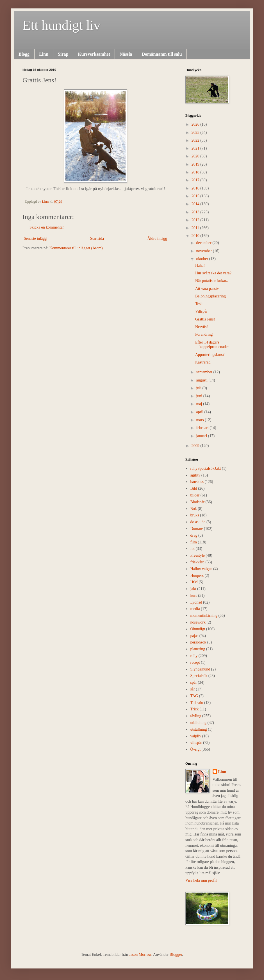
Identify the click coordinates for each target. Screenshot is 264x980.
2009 (196, 446)
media (195, 609)
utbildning (199, 723)
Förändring (204, 334)
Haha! (200, 266)
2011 (196, 228)
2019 (196, 164)
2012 (196, 220)
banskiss (197, 482)
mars (200, 420)
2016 (196, 188)
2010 (196, 236)
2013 (196, 212)
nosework (198, 622)
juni (200, 396)
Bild (194, 488)
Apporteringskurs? (210, 355)
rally (194, 656)
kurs (194, 596)
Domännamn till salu (162, 54)
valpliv (196, 736)
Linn (44, 54)
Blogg (24, 54)
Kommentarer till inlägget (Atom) (76, 248)
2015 (196, 196)
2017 (196, 180)
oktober (202, 259)
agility (195, 475)
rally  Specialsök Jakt (206, 468)
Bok (194, 509)
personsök (198, 642)
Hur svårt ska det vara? (213, 273)
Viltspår (201, 311)
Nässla (126, 54)
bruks (195, 515)
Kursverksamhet (94, 54)
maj (200, 404)
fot (193, 549)
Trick (195, 709)
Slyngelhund (200, 669)
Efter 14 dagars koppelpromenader (212, 345)
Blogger (176, 955)
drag (194, 535)
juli (199, 388)
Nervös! (202, 327)
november (204, 251)
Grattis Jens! (205, 319)
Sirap (63, 54)
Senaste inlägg (35, 239)
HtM (194, 582)
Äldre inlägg (157, 239)
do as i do (198, 522)
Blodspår (198, 502)
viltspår (196, 743)
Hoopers (197, 576)
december (204, 243)
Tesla (199, 304)
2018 (196, 172)
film (194, 542)
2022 (196, 140)
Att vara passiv (207, 289)
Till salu (197, 703)
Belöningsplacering (210, 296)
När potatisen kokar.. (212, 281)
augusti (202, 380)
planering (198, 649)
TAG (194, 696)
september (205, 372)
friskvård (198, 562)
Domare (197, 529)
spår (194, 682)
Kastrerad (203, 362)
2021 (196, 148)
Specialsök (199, 676)
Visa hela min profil (201, 880)
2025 (196, 133)
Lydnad (196, 602)
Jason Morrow (140, 955)
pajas (194, 636)
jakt (193, 589)
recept (195, 662)
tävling (196, 716)
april (200, 412)
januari (202, 436)
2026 (196, 124)
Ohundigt (198, 629)
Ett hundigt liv (61, 25)
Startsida (97, 239)
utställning (199, 729)
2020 (196, 156)
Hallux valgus (201, 569)
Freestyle (198, 555)
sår (193, 689)
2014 (196, 204)
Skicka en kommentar (47, 227)
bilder (195, 495)
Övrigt (196, 749)
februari (203, 428)
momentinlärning (204, 616)
